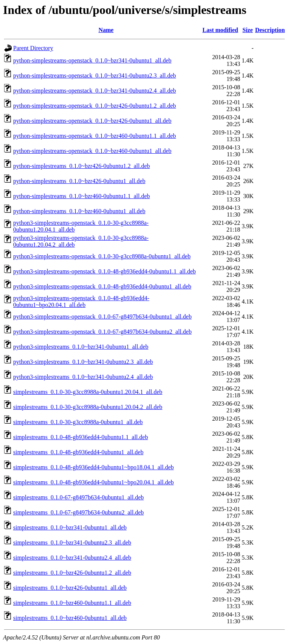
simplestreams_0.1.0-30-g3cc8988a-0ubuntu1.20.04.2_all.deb (88, 407)
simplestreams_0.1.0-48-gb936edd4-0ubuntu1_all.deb (78, 452)
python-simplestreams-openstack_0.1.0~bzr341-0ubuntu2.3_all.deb (95, 76)
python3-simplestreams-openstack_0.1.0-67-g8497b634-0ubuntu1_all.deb (102, 317)
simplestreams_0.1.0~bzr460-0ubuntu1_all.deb (70, 618)
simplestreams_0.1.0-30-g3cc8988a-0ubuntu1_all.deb (78, 422)
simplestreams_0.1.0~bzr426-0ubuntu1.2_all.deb (72, 573)
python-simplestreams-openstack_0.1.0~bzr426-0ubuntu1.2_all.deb (95, 106)
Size (248, 30)
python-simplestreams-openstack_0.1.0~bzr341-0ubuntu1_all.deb (92, 60)
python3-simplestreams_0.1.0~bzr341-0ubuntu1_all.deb (81, 347)
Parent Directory (33, 48)
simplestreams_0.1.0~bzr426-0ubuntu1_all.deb (70, 588)
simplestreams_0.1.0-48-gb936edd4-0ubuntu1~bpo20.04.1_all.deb (94, 482)
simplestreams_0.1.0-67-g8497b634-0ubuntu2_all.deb (78, 512)
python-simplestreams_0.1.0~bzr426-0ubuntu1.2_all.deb (81, 166)
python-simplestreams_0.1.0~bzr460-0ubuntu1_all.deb (79, 211)
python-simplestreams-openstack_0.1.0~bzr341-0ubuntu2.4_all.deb (95, 91)
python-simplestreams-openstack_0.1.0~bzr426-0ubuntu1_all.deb (92, 121)
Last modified (220, 30)
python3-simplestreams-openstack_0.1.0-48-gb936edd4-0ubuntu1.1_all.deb (104, 271)
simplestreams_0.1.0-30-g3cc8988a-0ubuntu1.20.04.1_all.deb (88, 392)
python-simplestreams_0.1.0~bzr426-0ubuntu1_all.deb (79, 181)
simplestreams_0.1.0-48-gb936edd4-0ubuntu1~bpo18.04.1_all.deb (94, 467)
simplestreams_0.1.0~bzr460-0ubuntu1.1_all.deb (72, 603)
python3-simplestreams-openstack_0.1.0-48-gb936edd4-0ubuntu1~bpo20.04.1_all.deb (81, 301)
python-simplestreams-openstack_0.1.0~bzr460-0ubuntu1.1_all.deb (95, 136)
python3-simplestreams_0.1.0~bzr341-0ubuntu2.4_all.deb (83, 377)
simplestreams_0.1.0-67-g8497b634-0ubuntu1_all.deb (78, 497)
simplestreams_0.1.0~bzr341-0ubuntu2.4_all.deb (72, 558)
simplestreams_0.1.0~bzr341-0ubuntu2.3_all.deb (72, 543)
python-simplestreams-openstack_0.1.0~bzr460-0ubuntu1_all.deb (92, 151)
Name (106, 30)
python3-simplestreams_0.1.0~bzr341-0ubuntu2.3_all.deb (83, 362)
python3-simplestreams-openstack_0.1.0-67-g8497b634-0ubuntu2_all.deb (102, 332)
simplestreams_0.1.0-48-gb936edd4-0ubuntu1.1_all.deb (81, 437)
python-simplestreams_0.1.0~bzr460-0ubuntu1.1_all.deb (81, 196)
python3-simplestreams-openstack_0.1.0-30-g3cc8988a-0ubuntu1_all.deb (102, 256)
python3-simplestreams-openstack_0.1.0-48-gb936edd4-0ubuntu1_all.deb (102, 286)
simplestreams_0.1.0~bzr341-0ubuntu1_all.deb (70, 527)
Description (270, 30)
